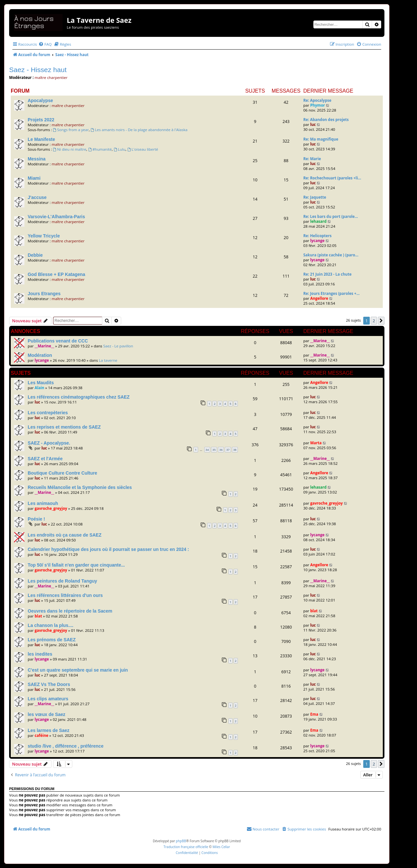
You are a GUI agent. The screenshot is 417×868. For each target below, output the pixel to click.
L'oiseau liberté (143, 149)
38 (235, 450)
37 (228, 450)
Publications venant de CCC (58, 341)
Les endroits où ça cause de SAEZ (65, 535)
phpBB (181, 841)
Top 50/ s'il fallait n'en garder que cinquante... (76, 565)
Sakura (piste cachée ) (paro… (331, 255)
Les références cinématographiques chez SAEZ (79, 397)
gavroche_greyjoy (51, 508)
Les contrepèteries (48, 413)
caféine (41, 735)
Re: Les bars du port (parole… (331, 216)
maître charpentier (51, 77)
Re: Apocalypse (317, 100)
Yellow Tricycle (44, 236)
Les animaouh (43, 503)
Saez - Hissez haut (38, 70)
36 (221, 450)
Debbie (35, 255)
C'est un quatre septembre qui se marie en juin (78, 670)
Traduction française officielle (186, 847)
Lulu (120, 149)
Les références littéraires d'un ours (65, 595)
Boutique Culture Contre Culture (62, 473)
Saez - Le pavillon (118, 346)
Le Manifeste (41, 139)
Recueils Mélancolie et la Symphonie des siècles (80, 487)
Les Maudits (41, 383)
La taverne (108, 360)
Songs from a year (71, 130)
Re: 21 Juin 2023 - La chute (327, 274)
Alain (39, 388)
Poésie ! (36, 519)
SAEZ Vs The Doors (49, 684)
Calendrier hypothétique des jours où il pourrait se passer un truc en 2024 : (108, 549)
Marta (316, 443)
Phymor (317, 105)
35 (214, 450)
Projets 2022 (41, 120)
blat (38, 616)
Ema (314, 714)
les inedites (40, 654)
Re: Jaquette (315, 197)
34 (207, 450)
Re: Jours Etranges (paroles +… (331, 293)
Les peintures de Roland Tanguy (62, 581)
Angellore (319, 298)
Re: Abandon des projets (326, 120)
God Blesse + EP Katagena (57, 274)
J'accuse (37, 197)
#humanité (100, 149)
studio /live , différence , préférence (66, 746)
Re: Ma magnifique (321, 139)
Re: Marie (312, 159)
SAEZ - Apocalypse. (49, 443)
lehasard (318, 221)
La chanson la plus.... (50, 625)
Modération (40, 355)
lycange (317, 241)
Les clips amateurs (48, 699)
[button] (381, 321)
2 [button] (374, 321)
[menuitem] (45, 44)
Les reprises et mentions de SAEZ (64, 427)
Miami (34, 178)
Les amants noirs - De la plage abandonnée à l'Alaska (139, 130)
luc (313, 124)
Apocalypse (40, 100)
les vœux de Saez (47, 714)
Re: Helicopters (317, 236)
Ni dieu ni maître (69, 149)
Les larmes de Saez (49, 730)
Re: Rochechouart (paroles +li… (332, 178)
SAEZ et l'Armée (45, 459)
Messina (37, 159)
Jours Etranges (44, 294)
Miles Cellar (221, 847)
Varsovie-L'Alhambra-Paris (56, 217)
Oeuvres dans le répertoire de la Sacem (70, 611)
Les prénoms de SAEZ (52, 640)
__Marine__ (44, 346)
